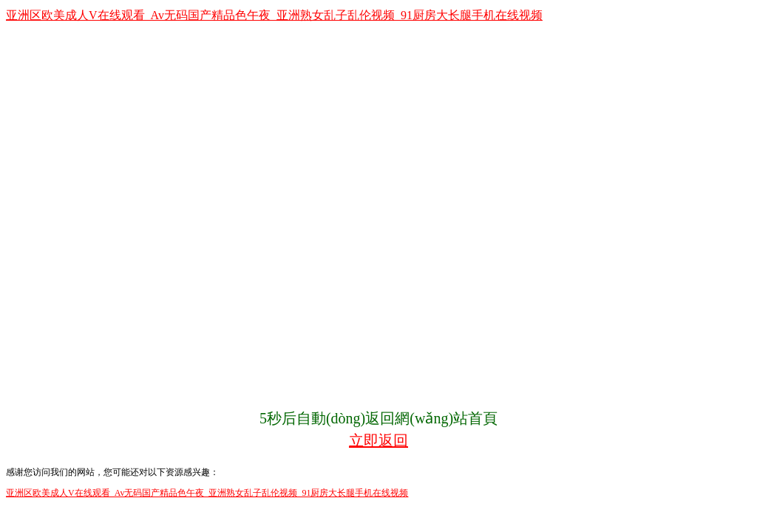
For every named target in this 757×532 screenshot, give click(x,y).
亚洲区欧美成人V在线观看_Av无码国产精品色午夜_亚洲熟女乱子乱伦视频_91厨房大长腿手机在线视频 (274, 15)
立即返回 (378, 440)
